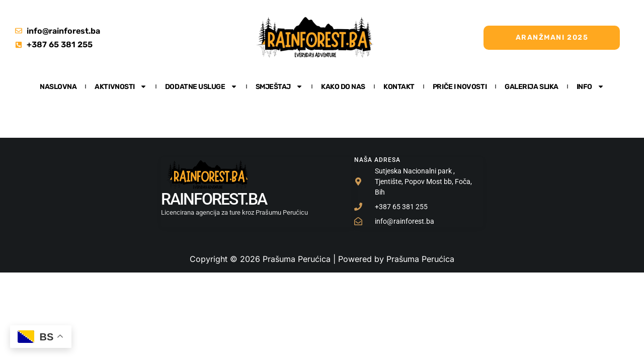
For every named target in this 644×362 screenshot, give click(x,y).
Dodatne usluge (201, 86)
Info (590, 86)
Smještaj (279, 86)
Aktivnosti (121, 86)
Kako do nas (343, 87)
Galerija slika (532, 87)
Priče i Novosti (460, 87)
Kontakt (399, 87)
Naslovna (58, 87)
